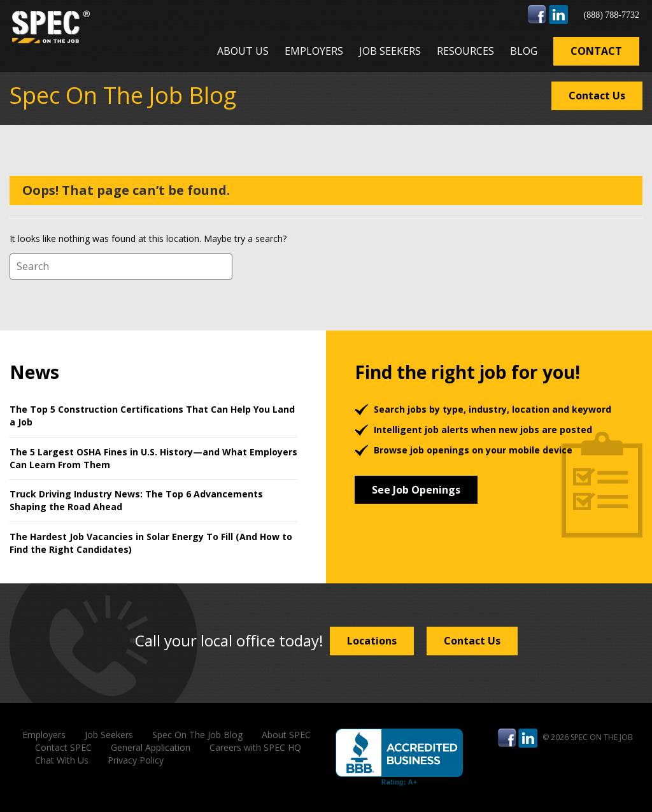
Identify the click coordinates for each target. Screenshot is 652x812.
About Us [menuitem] (243, 51)
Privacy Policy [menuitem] (136, 760)
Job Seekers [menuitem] (390, 51)
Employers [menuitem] (314, 51)
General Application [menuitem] (151, 747)
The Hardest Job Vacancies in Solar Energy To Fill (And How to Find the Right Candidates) (151, 543)
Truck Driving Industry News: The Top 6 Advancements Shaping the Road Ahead (136, 500)
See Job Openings (416, 490)
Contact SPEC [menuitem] (63, 747)
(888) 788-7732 (611, 15)
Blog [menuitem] (524, 51)
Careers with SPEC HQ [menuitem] (255, 747)
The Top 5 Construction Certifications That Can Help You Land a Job (152, 416)
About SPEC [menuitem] (286, 735)
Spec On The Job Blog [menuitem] (197, 735)
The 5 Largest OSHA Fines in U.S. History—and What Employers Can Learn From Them (153, 458)
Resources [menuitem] (465, 51)
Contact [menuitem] (596, 51)
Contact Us (597, 96)
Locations (372, 641)
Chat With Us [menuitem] (62, 760)
